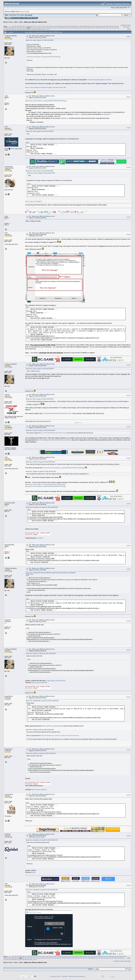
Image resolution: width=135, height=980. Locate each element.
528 (71, 28)
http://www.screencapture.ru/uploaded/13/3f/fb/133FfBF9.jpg (43, 57)
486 (76, 26)
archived (40, 538)
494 (97, 26)
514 (34, 28)
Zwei (6, 127)
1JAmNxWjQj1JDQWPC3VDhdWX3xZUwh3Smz (55, 440)
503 (5, 28)
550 (12, 29)
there (34, 872)
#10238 (128, 795)
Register (30, 18)
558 (33, 29)
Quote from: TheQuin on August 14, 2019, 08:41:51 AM (41, 471)
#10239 (128, 836)
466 (23, 26)
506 (12, 28)
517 (42, 28)
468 (29, 26)
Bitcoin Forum (8, 22)
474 (44, 26)
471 (36, 26)
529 (73, 28)
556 (28, 29)
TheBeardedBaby (11, 36)
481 (63, 26)
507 (15, 28)
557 (31, 29)
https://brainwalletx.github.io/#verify (100, 80)
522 (55, 28)
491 (89, 26)
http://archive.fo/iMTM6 (39, 683)
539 (100, 28)
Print (129, 29)
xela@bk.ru (77, 114)
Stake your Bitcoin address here (35, 22)
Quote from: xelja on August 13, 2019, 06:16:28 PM (40, 369)
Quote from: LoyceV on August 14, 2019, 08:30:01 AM (40, 430)
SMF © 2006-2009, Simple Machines (75, 976)
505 (10, 28)
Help (14, 18)
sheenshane (9, 794)
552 (18, 29)
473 (42, 26)
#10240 (128, 885)
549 (10, 29)
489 (84, 26)
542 (107, 28)
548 (7, 29)
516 (39, 28)
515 (37, 28)
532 (81, 28)
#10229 (128, 427)
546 (118, 28)
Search (19, 18)
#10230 (128, 458)
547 (5, 29)
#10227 (128, 365)
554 (23, 29)
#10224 (128, 167)
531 (79, 28)
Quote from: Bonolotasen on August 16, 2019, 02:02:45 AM (42, 507)
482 (65, 26)
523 (58, 28)
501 (115, 26)
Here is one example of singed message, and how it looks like (46, 87)
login (22, 11)
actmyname (9, 166)
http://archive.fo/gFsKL (39, 790)
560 (39, 29)
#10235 (128, 650)
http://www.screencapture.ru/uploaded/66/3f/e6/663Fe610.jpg (45, 486)
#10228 (128, 395)
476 (50, 26)
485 (73, 26)
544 (113, 28)
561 (41, 29)
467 (26, 26)
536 (92, 28)
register (27, 11)
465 (21, 26)
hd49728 (7, 834)
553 (20, 29)
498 (107, 26)
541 (105, 28)
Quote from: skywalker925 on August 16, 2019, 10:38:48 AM (42, 701)
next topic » (127, 27)
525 (63, 28)
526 (66, 28)
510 (23, 28)
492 (91, 26)
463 (16, 26)
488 (81, 26)
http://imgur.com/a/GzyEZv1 (56, 681)
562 (44, 29)
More (35, 18)
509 (20, 28)
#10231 (128, 504)
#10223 (128, 128)
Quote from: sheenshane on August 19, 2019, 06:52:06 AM (42, 840)
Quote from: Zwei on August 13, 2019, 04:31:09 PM (40, 171)
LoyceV (7, 394)
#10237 (128, 750)
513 (32, 28)
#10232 (128, 546)
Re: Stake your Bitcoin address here (42, 36)
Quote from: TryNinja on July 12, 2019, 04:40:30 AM (40, 730)
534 (86, 28)
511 (26, 28)
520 (50, 28)
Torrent (30, 15)
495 (99, 26)
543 (110, 28)
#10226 (128, 235)
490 (86, 26)
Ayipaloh (8, 620)
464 (18, 26)
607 (48, 29)
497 (105, 26)
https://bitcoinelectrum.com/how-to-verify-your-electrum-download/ (60, 736)
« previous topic (126, 25)
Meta (21, 22)
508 (18, 28)
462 (13, 26)
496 (102, 26)
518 (45, 28)
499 (110, 26)
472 (39, 26)
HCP (6, 233)
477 (52, 26)
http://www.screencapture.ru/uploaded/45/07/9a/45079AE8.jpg (46, 101)
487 (78, 26)
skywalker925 (9, 545)
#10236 (128, 697)
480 (60, 26)
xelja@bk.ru (107, 114)
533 (84, 28)
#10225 (128, 217)
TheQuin (38, 236)
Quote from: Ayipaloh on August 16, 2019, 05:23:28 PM (41, 654)
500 (112, 26)
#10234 (128, 621)
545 (115, 28)
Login (24, 18)
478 (55, 26)
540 (102, 28)
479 (57, 26)
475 (47, 26)
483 (68, 26)
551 (15, 29)
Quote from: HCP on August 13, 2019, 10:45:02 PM (40, 399)
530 (76, 28)
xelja (6, 96)
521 (52, 28)
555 (26, 29)
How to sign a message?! (34, 201)
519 (47, 28)
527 (68, 28)
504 (7, 28)
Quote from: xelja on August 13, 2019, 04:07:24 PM (40, 131)
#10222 (128, 97)
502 (118, 26)
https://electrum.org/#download (53, 726)
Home (9, 18)
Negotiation (9, 696)
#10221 (128, 37)
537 (94, 28)
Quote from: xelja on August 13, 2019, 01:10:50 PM (40, 40)
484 (70, 26)
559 (36, 29)
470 (34, 26)
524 (60, 28)
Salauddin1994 (10, 503)
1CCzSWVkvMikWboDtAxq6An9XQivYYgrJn (57, 413)
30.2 (26, 15)
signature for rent (78, 423)
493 (94, 26)
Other (16, 22)
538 (97, 28)
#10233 (128, 569)
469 (31, 26)
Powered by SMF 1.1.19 (57, 976)
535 (89, 28)
